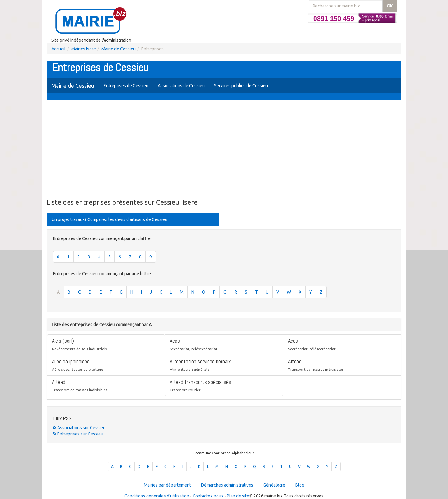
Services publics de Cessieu (241, 86)
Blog (300, 485)
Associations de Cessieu (181, 86)
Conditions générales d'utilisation (157, 496)
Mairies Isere (84, 49)
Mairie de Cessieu (119, 49)
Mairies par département (167, 485)
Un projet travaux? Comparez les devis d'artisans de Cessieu (110, 219)
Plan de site (238, 496)
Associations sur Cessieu (79, 428)
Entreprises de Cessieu (126, 86)
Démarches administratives (227, 485)
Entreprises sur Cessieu (78, 434)
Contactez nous (208, 496)
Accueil (58, 49)
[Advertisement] (224, 149)
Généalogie (274, 485)
